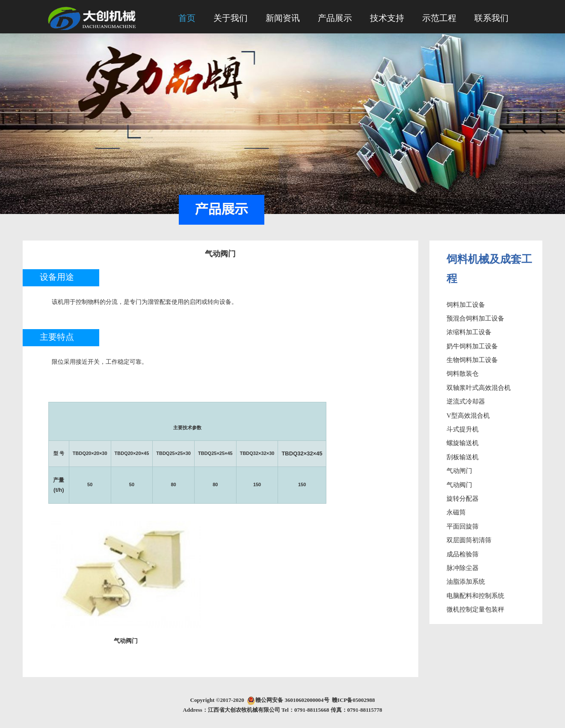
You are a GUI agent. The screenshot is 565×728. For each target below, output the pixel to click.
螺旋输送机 (463, 443)
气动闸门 (459, 471)
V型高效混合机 (468, 416)
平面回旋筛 (463, 526)
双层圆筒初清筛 (469, 540)
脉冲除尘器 (463, 568)
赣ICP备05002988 (353, 700)
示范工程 (439, 18)
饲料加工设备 (466, 305)
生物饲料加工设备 (472, 360)
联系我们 (491, 18)
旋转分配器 (463, 499)
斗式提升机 (463, 429)
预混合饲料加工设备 (475, 318)
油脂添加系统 (466, 582)
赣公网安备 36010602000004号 (294, 700)
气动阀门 (459, 485)
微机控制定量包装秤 (475, 609)
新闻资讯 (283, 18)
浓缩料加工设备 (469, 332)
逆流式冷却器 (466, 401)
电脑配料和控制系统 (475, 596)
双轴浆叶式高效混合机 (479, 388)
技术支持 (387, 18)
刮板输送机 (463, 457)
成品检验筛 (463, 554)
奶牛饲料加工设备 (472, 346)
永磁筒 (456, 512)
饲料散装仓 (463, 374)
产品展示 (335, 18)
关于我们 (231, 18)
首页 (187, 18)
